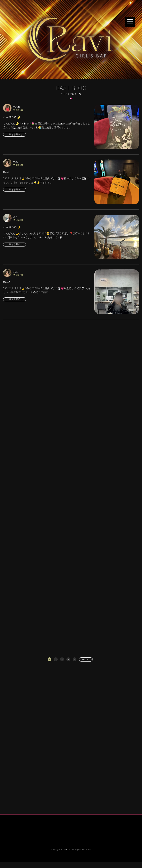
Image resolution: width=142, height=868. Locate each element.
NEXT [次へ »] (85, 659)
